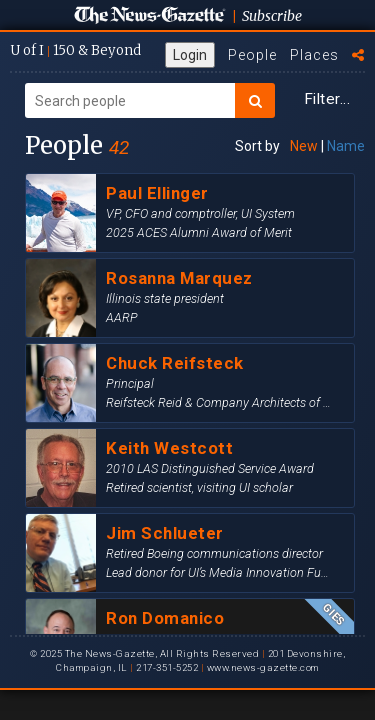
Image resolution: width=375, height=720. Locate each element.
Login (190, 55)
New (304, 146)
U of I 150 (75, 50)
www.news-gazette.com (263, 667)
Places (314, 55)
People (252, 55)
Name (346, 146)
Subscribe (272, 16)
